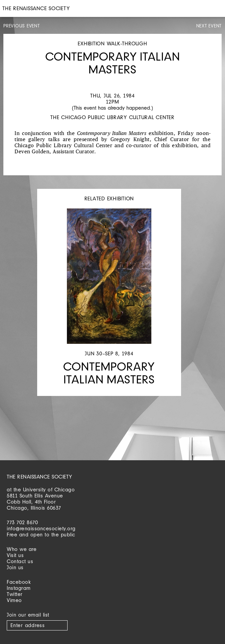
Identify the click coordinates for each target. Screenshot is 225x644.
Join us (15, 567)
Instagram (19, 588)
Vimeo (14, 600)
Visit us (15, 555)
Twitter (15, 594)
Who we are (22, 549)
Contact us (20, 561)
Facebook (19, 582)
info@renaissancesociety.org (41, 528)
